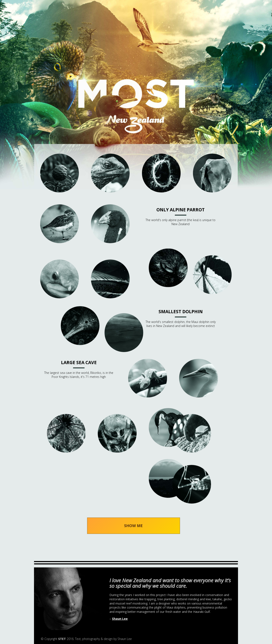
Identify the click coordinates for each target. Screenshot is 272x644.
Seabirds (212, 377)
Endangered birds (59, 224)
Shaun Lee (120, 619)
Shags (161, 428)
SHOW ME (133, 526)
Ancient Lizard (110, 173)
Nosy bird (59, 326)
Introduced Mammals (161, 275)
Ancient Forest (59, 173)
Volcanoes (161, 478)
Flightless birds (110, 224)
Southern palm (212, 428)
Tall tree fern (59, 428)
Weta (212, 478)
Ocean (110, 326)
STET (62, 639)
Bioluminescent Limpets (161, 173)
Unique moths (110, 428)
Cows (212, 173)
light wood (212, 275)
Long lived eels (59, 275)
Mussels (110, 275)
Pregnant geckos (161, 377)
